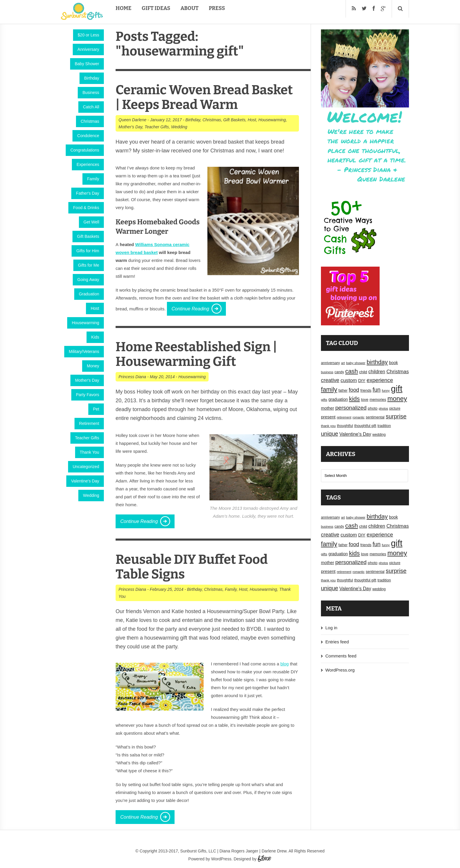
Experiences (88, 164)
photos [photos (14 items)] (383, 408)
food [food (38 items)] (354, 390)
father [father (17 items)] (343, 391)
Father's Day (88, 193)
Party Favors (88, 395)
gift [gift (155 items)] (397, 389)
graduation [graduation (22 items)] (338, 399)
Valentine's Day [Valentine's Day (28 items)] (355, 434)
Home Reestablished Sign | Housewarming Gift (196, 354)
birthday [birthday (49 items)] (377, 362)
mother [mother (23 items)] (328, 408)
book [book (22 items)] (393, 363)
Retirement (89, 423)
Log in (331, 628)
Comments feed (341, 656)
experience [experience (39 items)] (380, 380)
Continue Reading (190, 309)
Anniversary (88, 49)
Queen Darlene (132, 120)
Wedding (91, 495)
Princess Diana (132, 377)
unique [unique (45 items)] (330, 434)
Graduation (89, 294)
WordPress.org (340, 670)
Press (217, 8)
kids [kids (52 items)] (355, 399)
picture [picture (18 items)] (395, 408)
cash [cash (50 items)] (352, 371)
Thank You (89, 452)
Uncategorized (86, 467)
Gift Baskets (88, 236)
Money (93, 366)
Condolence (88, 136)
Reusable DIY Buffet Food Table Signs (192, 567)
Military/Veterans (84, 351)
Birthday (92, 78)
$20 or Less (88, 35)
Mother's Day (87, 380)
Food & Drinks (86, 208)
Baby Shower (87, 64)
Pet (96, 409)
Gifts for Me (89, 265)
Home (124, 8)
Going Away (88, 280)
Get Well (91, 222)
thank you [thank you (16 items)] (328, 426)
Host (95, 308)
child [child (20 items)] (363, 372)
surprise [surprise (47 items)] (396, 416)
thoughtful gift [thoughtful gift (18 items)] (365, 426)
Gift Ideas (156, 8)
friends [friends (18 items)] (366, 391)
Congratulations (85, 150)
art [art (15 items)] (343, 363)
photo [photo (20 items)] (373, 408)
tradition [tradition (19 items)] (384, 426)
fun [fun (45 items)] (377, 390)
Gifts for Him (88, 251)
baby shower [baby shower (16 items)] (356, 363)
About (189, 8)
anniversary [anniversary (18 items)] (330, 363)
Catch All (91, 107)
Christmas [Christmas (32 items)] (398, 372)
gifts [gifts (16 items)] (324, 400)
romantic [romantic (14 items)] (359, 417)
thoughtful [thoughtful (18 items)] (345, 426)
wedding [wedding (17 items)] (379, 435)
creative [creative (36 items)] (330, 380)
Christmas (90, 121)
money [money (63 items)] (397, 399)
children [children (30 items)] (377, 371)
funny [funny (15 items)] (386, 391)
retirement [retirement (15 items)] (344, 417)
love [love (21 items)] (365, 399)
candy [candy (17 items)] (339, 372)
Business (91, 92)
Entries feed (337, 642)
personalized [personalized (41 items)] (351, 408)
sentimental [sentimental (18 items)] (375, 417)
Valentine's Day (85, 481)
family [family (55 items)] (329, 390)
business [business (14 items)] (327, 372)
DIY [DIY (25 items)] (362, 381)
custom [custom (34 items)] (349, 380)
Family (93, 179)
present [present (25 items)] (328, 417)
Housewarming (86, 323)
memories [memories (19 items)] (378, 399)
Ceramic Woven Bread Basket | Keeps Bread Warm (204, 97)
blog (285, 664)
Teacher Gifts (87, 438)
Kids (95, 337)
